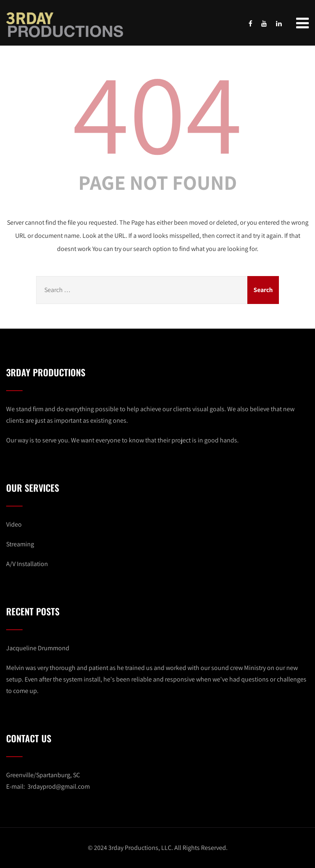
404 (157, 111)
